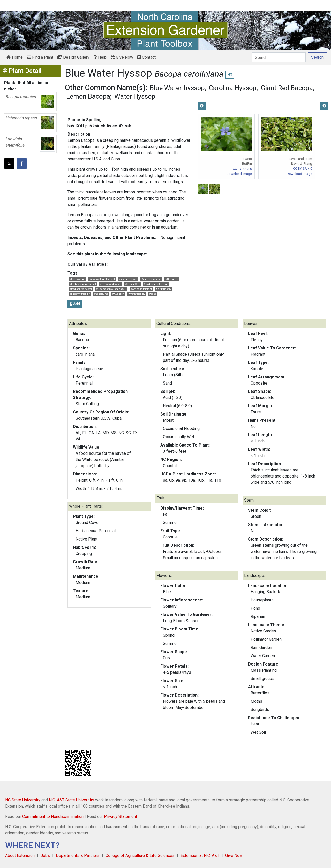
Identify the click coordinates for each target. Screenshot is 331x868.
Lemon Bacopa (88, 96)
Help (100, 57)
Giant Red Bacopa (287, 88)
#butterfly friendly (80, 294)
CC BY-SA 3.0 (242, 169)
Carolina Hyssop (233, 88)
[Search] (279, 57)
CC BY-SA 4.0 (303, 169)
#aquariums (101, 294)
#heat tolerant (77, 279)
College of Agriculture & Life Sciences (140, 855)
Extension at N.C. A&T (200, 855)
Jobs (45, 855)
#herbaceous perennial (83, 284)
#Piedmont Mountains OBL (111, 289)
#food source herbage (156, 284)
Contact (146, 57)
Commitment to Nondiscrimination (53, 816)
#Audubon (118, 294)
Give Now (122, 57)
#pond (153, 294)
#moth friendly (137, 294)
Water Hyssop (135, 96)
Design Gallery (73, 57)
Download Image (239, 174)
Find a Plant (40, 57)
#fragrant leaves (128, 279)
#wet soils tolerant (141, 289)
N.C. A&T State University (72, 800)
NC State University (23, 800)
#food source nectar (81, 289)
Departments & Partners (78, 855)
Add (75, 304)
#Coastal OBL (132, 284)
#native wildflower (110, 284)
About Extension (20, 855)
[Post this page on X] (9, 163)
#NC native (172, 279)
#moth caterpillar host (102, 279)
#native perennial (151, 279)
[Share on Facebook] (22, 163)
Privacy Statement (121, 816)
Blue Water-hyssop (177, 88)
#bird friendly (164, 289)
